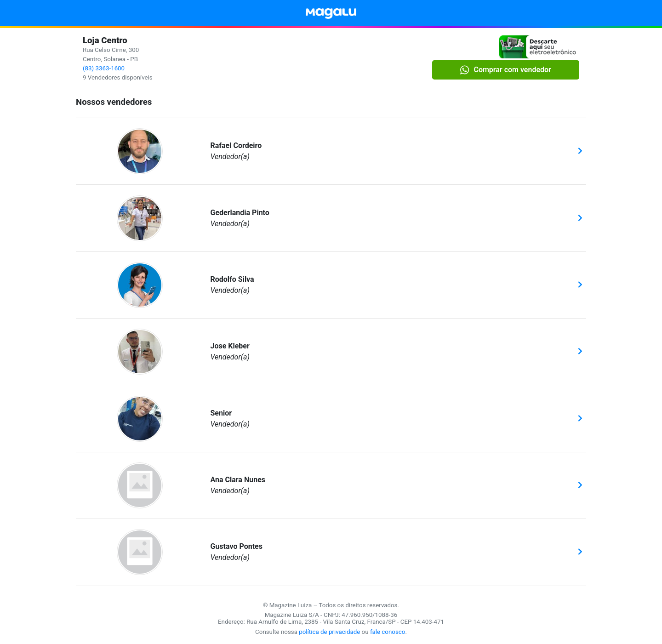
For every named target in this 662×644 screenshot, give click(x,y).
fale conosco (388, 632)
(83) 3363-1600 (104, 68)
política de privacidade (329, 632)
